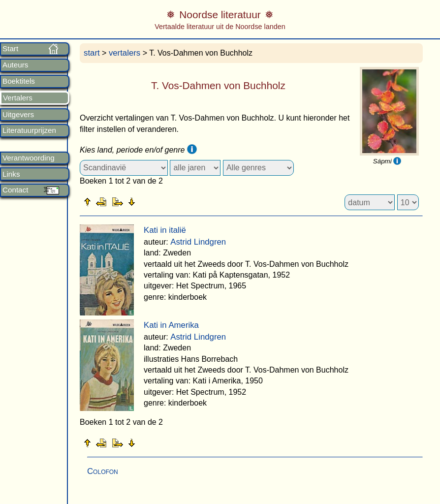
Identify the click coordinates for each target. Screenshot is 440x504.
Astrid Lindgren (198, 242)
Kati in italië (165, 230)
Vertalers (18, 98)
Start (10, 49)
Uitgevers (18, 115)
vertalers (125, 53)
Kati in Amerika (171, 325)
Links (11, 174)
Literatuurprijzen (29, 130)
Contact (15, 190)
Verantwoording (29, 158)
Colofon (103, 471)
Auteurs (15, 65)
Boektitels (19, 81)
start (92, 53)
